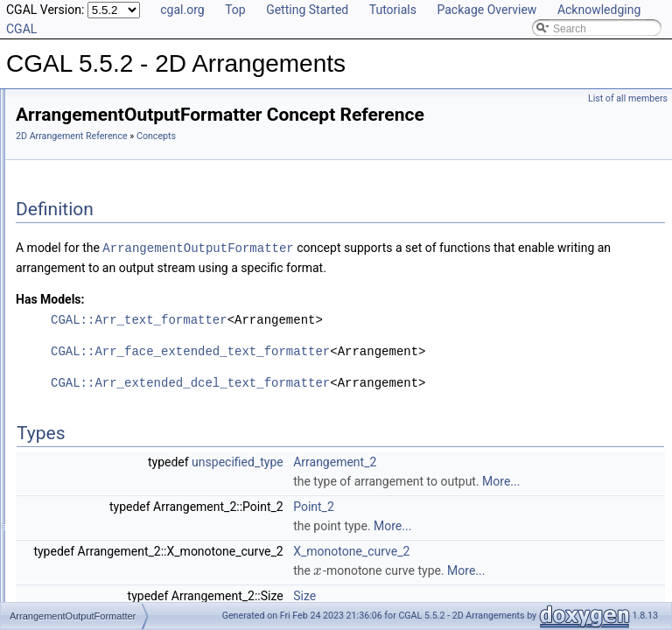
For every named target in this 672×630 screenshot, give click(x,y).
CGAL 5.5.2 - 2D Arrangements (88, 103)
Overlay (62, 469)
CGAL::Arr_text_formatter (358, 363)
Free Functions (79, 488)
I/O (51, 430)
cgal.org (182, 10)
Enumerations (76, 546)
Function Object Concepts (118, 238)
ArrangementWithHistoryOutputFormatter (154, 373)
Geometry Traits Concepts (119, 257)
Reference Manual (73, 142)
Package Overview (486, 10)
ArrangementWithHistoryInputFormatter (149, 353)
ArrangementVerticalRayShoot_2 (134, 334)
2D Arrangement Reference (290, 161)
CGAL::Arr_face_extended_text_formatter (409, 394)
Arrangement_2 (553, 505)
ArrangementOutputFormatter (126, 296)
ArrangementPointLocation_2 (126, 315)
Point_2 (532, 569)
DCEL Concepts (95, 199)
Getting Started (307, 10)
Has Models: (269, 342)
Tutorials (393, 10)
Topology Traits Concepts (117, 180)
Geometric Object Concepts (122, 219)
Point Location (77, 450)
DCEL (58, 411)
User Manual (59, 122)
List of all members (628, 98)
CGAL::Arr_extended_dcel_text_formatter (409, 426)
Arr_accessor (75, 565)
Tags (55, 507)
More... (573, 543)
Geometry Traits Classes (101, 392)
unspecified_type (456, 505)
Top (235, 10)
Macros (61, 527)
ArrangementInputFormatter (122, 276)
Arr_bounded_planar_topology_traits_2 (135, 584)
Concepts (66, 161)
